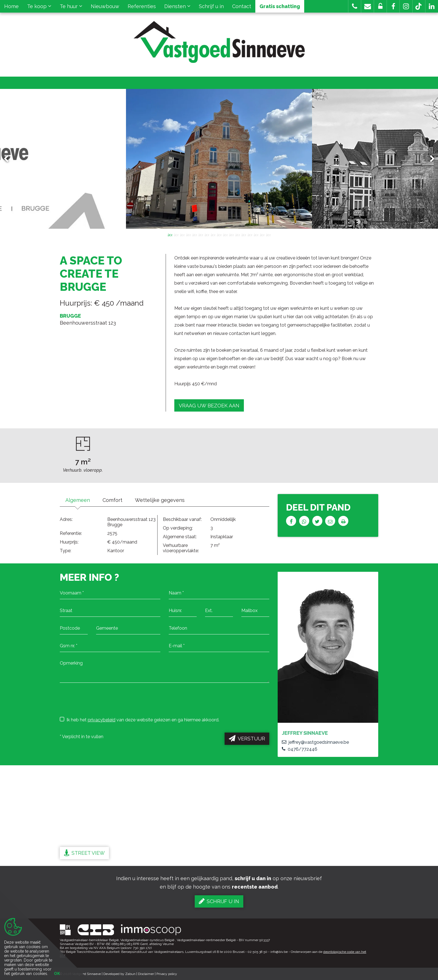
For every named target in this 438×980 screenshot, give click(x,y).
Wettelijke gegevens (160, 500)
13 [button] (244, 235)
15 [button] (256, 235)
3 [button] (182, 235)
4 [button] (188, 235)
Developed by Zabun (119, 974)
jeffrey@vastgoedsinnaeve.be (315, 742)
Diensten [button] (177, 6)
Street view (84, 853)
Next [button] (430, 159)
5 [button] (194, 235)
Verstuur (247, 738)
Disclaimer (146, 974)
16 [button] (262, 235)
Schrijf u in (211, 6)
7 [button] (207, 235)
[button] (393, 6)
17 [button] (268, 235)
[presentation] (102, 699)
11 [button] (231, 235)
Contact (242, 6)
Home (11, 6)
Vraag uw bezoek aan (209, 406)
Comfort (112, 500)
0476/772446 (300, 749)
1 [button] (170, 235)
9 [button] (219, 235)
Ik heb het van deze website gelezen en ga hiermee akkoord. (140, 720)
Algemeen (78, 500)
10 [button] (225, 235)
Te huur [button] (71, 6)
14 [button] (250, 235)
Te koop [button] (39, 6)
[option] (219, 159)
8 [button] (213, 235)
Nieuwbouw (105, 6)
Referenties (142, 6)
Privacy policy (167, 974)
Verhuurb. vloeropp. (83, 470)
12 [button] (237, 235)
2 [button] (176, 235)
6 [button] (201, 235)
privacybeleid (102, 720)
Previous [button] (9, 159)
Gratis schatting (280, 6)
